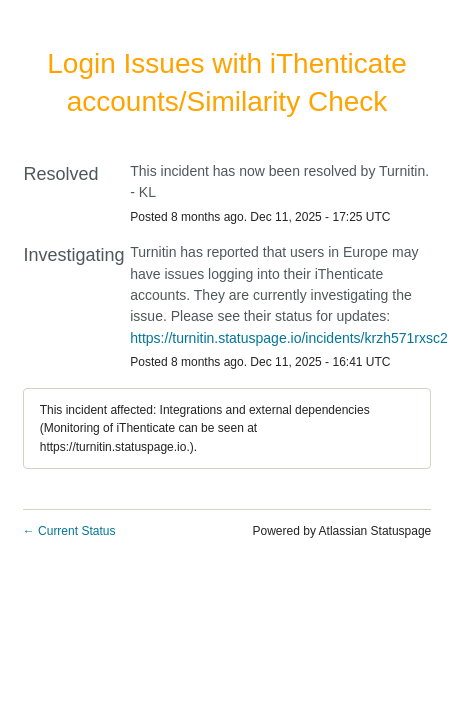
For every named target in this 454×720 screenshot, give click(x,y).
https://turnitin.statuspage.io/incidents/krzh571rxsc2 (289, 338)
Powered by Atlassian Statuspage (342, 531)
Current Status (69, 531)
